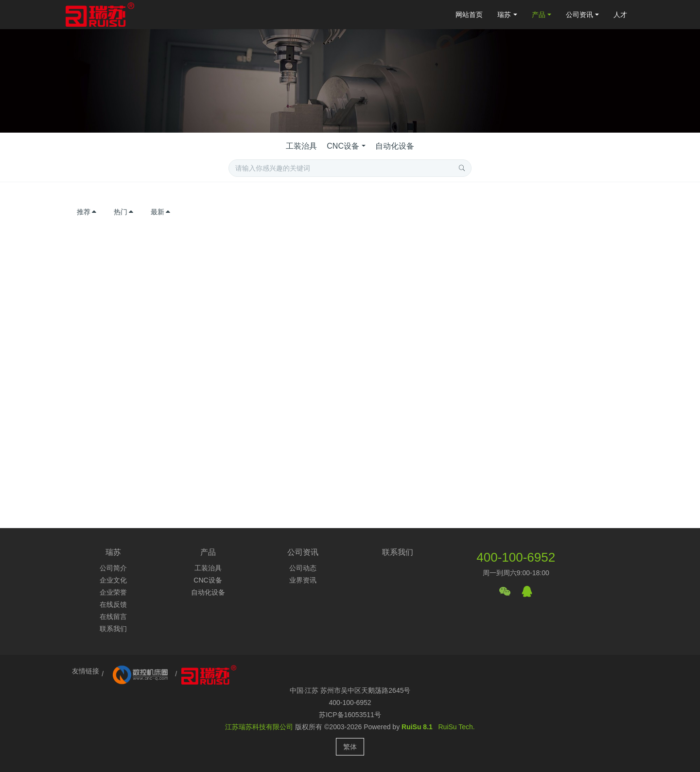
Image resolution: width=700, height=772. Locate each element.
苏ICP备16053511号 (350, 715)
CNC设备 (343, 146)
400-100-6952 (516, 557)
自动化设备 (395, 146)
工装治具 (301, 146)
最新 (161, 212)
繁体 (350, 747)
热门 (124, 212)
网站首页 (469, 15)
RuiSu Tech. (457, 727)
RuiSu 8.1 (417, 727)
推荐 (87, 212)
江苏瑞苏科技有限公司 (259, 727)
